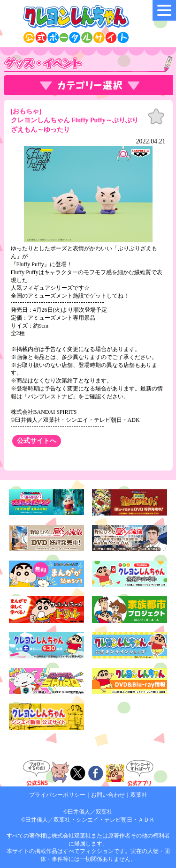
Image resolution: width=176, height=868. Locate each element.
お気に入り (156, 117)
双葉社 (139, 795)
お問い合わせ (108, 795)
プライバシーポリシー (57, 795)
